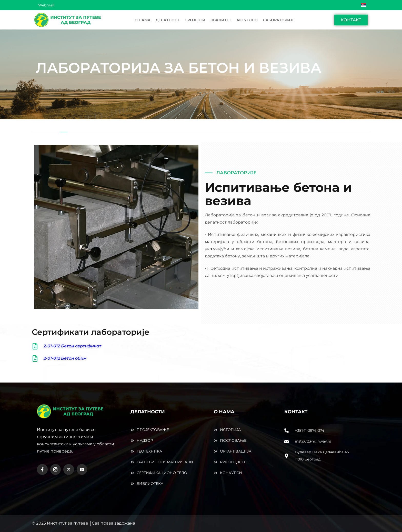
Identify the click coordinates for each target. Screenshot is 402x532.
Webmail (46, 5)
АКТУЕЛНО (247, 20)
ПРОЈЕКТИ (195, 20)
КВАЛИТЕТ (221, 20)
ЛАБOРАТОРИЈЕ (279, 20)
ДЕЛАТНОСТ (168, 20)
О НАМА (143, 20)
